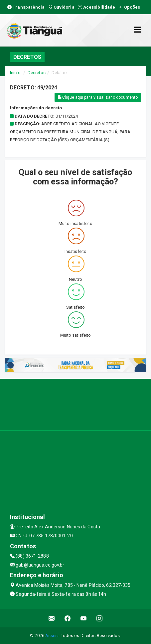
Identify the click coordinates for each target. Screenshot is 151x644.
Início (15, 73)
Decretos (37, 73)
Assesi (52, 636)
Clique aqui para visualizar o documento (98, 97)
